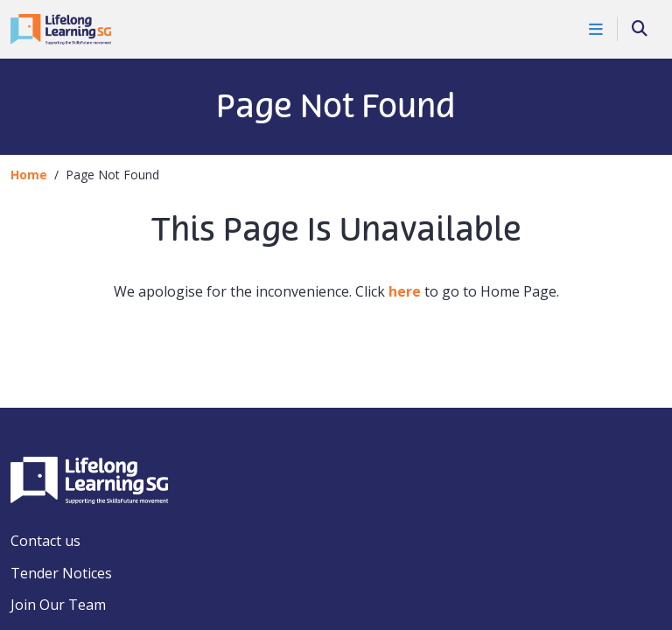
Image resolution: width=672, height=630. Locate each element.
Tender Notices (61, 573)
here (405, 291)
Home (29, 175)
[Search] (640, 29)
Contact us (45, 541)
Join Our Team (58, 605)
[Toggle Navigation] (596, 29)
